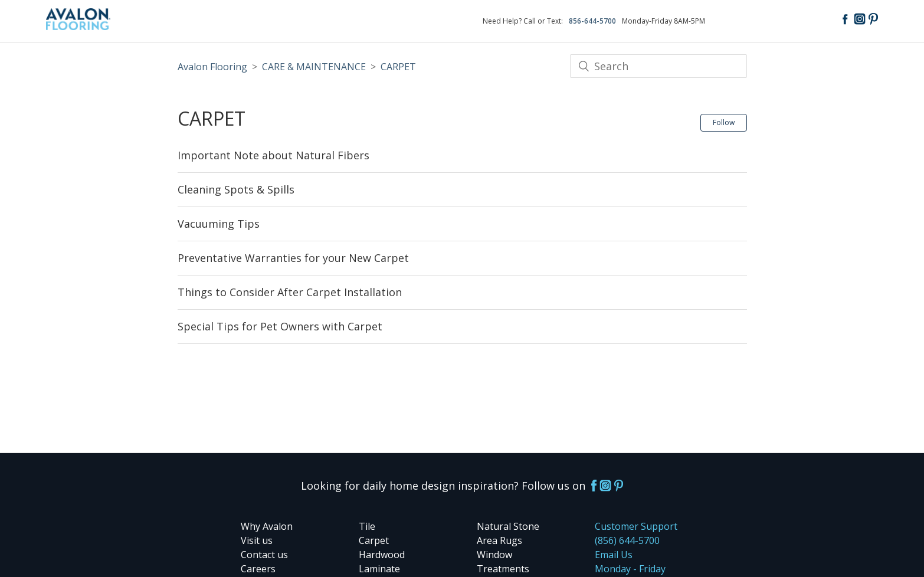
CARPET (398, 67)
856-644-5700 (592, 21)
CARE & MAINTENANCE (314, 67)
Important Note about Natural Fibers (273, 155)
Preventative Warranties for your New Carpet (293, 258)
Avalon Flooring (212, 67)
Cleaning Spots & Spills (236, 189)
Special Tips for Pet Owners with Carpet (280, 326)
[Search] (658, 66)
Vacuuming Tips (219, 224)
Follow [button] (724, 122)
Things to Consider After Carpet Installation (290, 292)
